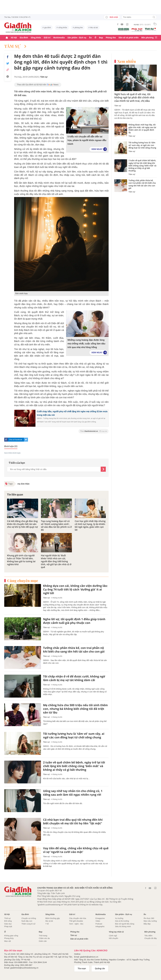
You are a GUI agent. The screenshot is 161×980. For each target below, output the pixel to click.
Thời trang (43, 936)
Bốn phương (147, 38)
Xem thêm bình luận (12, 453)
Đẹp (101, 38)
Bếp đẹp (147, 924)
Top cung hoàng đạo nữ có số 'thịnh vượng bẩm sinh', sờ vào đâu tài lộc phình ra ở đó (56, 526)
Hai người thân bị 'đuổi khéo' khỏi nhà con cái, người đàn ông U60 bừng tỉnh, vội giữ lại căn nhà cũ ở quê (56, 561)
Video (98, 921)
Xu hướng (119, 918)
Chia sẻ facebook (16, 440)
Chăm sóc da (44, 938)
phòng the (79, 28)
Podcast (99, 924)
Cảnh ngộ (113, 936)
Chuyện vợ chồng (29, 918)
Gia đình (24, 38)
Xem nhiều (127, 61)
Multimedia (59, 38)
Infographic (100, 926)
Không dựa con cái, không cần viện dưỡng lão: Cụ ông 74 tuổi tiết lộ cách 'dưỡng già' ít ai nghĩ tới (75, 589)
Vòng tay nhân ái (116, 932)
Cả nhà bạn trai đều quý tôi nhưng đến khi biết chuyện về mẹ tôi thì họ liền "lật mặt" (73, 822)
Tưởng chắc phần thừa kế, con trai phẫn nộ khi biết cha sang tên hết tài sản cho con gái (74, 650)
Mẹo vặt (7, 941)
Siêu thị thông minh (123, 926)
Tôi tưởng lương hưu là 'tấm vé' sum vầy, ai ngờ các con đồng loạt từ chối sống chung (74, 736)
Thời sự (7, 918)
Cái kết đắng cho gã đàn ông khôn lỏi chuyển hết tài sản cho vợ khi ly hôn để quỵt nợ (22, 524)
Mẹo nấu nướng (150, 921)
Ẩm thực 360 (149, 918)
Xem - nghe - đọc (76, 924)
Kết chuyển (113, 938)
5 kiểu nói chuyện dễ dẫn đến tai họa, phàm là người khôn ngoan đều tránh (87, 140)
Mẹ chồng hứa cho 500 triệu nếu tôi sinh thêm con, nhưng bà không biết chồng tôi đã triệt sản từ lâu (75, 709)
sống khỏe (63, 28)
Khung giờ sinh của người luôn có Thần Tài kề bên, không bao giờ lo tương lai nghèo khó (21, 560)
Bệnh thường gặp (53, 918)
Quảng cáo (100, 968)
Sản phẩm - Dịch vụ (77, 38)
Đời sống (8, 921)
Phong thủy (9, 938)
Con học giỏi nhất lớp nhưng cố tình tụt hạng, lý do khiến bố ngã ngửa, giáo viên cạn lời (90, 526)
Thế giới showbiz (76, 921)
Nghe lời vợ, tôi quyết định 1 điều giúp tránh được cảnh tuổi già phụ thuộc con (74, 621)
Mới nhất (112, 17)
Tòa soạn (82, 968)
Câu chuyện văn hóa (78, 918)
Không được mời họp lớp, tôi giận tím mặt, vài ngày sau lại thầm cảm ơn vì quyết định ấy (142, 129)
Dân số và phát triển (129, 38)
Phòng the (111, 38)
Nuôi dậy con (27, 921)
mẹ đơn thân (24, 484)
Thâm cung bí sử (28, 924)
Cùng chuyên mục (23, 581)
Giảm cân (43, 941)
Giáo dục (8, 924)
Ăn (90, 38)
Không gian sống (11, 936)
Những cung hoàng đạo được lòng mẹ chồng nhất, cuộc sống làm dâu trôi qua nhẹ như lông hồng (86, 344)
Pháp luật (8, 926)
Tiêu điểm (148, 936)
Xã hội (14, 38)
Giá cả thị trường (122, 921)
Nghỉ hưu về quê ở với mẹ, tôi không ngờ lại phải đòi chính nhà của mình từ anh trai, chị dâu (134, 98)
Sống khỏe (36, 38)
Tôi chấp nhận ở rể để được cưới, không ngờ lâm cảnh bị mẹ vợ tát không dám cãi (74, 678)
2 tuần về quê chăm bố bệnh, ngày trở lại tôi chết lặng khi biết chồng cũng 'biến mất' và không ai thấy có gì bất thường (74, 766)
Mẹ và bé (94, 28)
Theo (94, 431)
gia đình (48, 28)
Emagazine (100, 918)
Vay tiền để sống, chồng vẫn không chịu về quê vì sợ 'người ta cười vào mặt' (76, 850)
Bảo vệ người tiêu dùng (125, 924)
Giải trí (47, 38)
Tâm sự (15, 46)
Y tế (47, 924)
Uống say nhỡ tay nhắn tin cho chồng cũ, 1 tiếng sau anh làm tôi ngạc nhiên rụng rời (73, 793)
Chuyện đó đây (151, 938)
